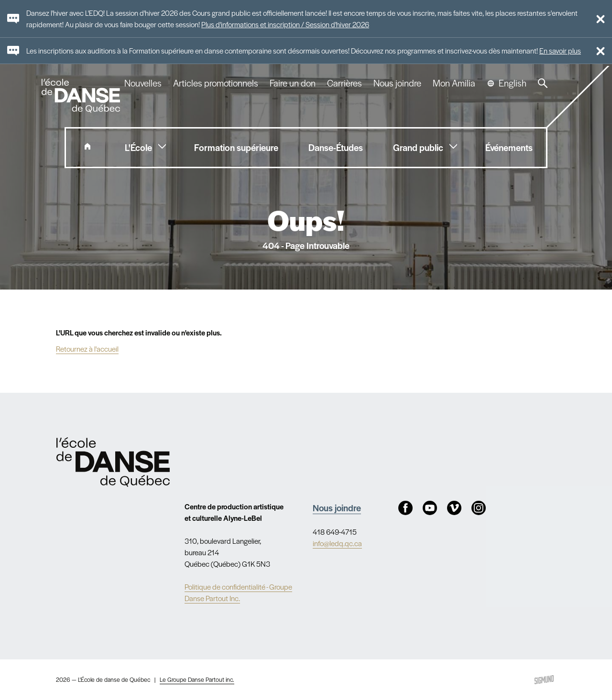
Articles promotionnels (216, 83)
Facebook (405, 508)
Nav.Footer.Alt (113, 462)
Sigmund (544, 680)
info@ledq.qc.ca (337, 543)
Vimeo (454, 508)
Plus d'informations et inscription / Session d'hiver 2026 (285, 24)
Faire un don (293, 83)
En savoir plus (560, 50)
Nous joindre (397, 83)
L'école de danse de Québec (82, 96)
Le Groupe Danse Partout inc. (197, 679)
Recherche (543, 83)
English (513, 83)
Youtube (430, 508)
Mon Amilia (454, 83)
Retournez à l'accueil (87, 349)
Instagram (479, 508)
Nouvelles (143, 83)
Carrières (344, 83)
